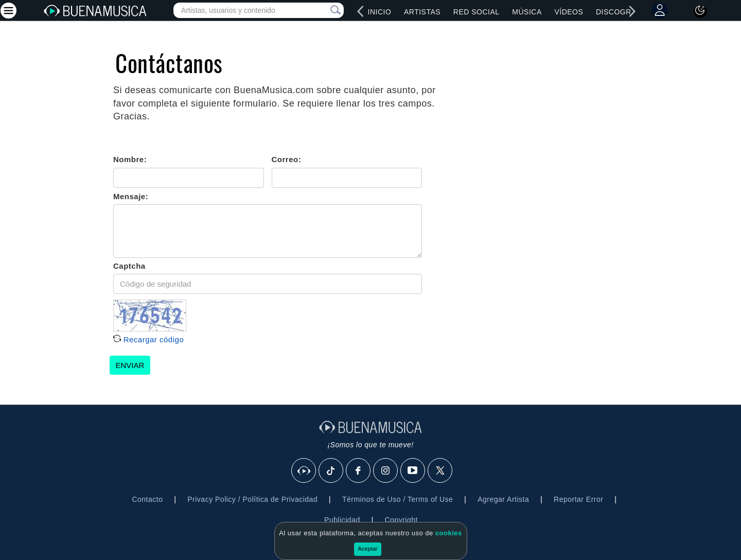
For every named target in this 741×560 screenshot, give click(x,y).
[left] (361, 11)
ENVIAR (130, 365)
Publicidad (342, 520)
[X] (440, 471)
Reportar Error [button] (578, 499)
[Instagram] (386, 471)
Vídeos (569, 12)
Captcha (129, 266)
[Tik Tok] (331, 471)
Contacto (147, 499)
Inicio (380, 12)
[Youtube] (413, 471)
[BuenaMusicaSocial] (304, 471)
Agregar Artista (503, 499)
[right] (632, 11)
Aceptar (368, 549)
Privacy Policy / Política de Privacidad (252, 499)
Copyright (401, 520)
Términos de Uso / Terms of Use (398, 499)
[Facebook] (359, 471)
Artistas (422, 12)
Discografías (625, 12)
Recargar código (148, 339)
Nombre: (130, 159)
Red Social (477, 12)
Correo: (287, 159)
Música (527, 12)
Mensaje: (131, 196)
